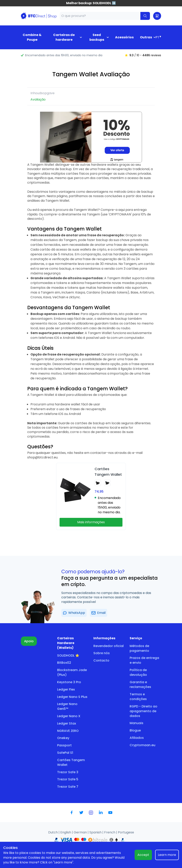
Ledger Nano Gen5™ (67, 706)
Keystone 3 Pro (69, 682)
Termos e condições (138, 697)
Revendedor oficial (109, 646)
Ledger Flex (66, 689)
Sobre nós (102, 653)
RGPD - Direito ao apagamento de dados (143, 711)
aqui (121, 210)
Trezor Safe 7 (68, 787)
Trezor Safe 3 (68, 772)
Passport (64, 745)
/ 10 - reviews (143, 55)
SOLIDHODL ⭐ (68, 655)
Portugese (126, 832)
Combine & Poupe (32, 37)
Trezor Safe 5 (68, 779)
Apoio (29, 641)
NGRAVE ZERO (68, 731)
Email (98, 613)
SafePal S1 (65, 753)
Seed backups (97, 37)
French (110, 832)
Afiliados (137, 738)
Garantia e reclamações (140, 684)
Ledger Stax (67, 723)
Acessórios (124, 37)
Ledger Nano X (69, 716)
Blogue (135, 730)
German (81, 832)
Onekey (63, 738)
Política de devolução (138, 672)
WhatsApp (74, 613)
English (66, 832)
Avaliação (38, 99)
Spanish (96, 832)
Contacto (101, 660)
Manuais (136, 723)
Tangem (93, 214)
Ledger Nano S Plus (72, 697)
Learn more (167, 855)
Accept (143, 855)
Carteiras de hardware (64, 37)
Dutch (53, 832)
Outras (146, 37)
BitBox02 (64, 663)
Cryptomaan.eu (142, 745)
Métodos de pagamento (139, 648)
